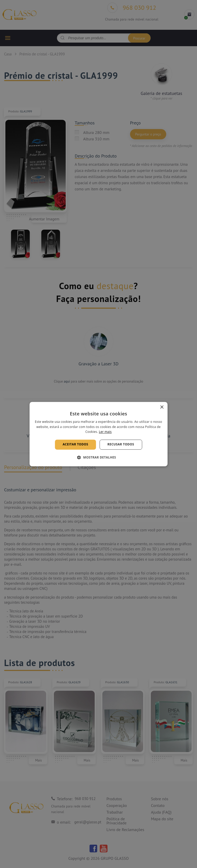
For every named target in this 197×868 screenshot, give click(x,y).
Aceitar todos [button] (75, 445)
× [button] (162, 407)
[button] (99, 457)
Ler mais (105, 432)
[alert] (98, 434)
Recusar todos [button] (121, 445)
